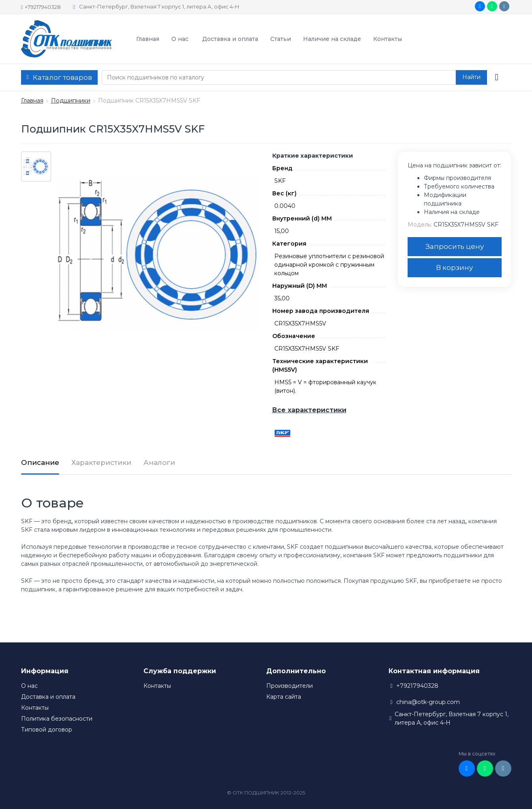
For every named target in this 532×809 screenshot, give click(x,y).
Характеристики (101, 462)
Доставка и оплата (230, 39)
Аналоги (159, 462)
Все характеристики (309, 410)
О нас (180, 39)
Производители (290, 686)
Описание (40, 462)
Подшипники (71, 101)
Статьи (281, 39)
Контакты (388, 39)
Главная (148, 39)
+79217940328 (41, 7)
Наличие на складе (332, 39)
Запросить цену (455, 246)
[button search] (471, 77)
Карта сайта (284, 697)
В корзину (454, 268)
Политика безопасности (57, 719)
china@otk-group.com (428, 702)
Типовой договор (47, 730)
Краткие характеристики (313, 156)
